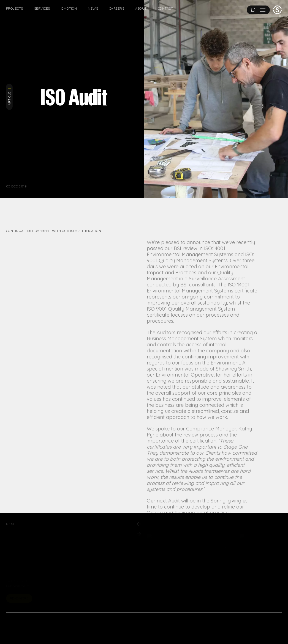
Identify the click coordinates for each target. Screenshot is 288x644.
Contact (165, 8)
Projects (15, 8)
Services (42, 8)
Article (9, 96)
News (93, 8)
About (141, 8)
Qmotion (69, 8)
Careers (117, 8)
